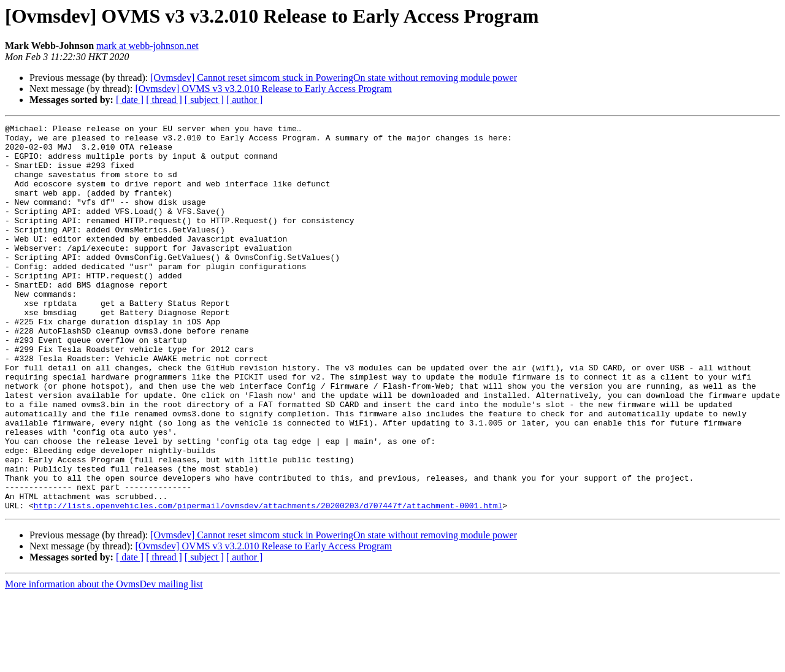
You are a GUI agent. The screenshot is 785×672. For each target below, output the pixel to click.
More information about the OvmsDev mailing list (104, 661)
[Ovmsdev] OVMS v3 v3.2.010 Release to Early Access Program (263, 89)
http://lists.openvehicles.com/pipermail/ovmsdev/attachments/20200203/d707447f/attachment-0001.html (268, 582)
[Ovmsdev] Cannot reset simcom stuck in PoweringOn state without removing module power (334, 78)
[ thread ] (164, 100)
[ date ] (130, 100)
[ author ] (245, 100)
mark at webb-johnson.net (147, 46)
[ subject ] (204, 100)
